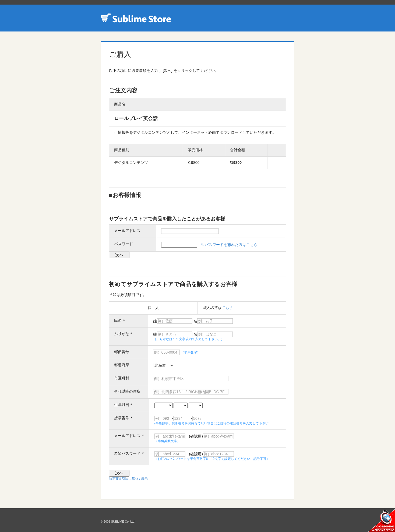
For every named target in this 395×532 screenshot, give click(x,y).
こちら (227, 308)
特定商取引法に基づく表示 (128, 479)
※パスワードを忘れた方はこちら (229, 245)
